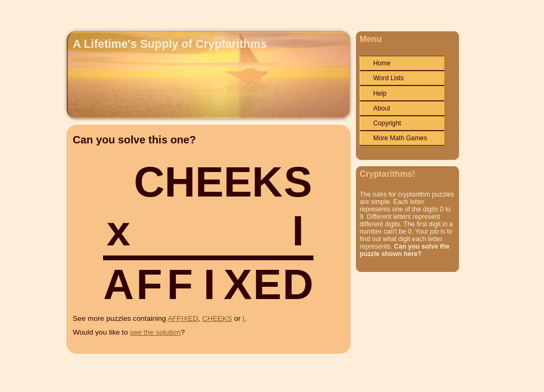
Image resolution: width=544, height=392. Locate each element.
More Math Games (400, 138)
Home (382, 63)
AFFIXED (183, 318)
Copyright (387, 123)
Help (380, 93)
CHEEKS (217, 318)
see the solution (156, 332)
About (381, 108)
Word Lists (388, 78)
